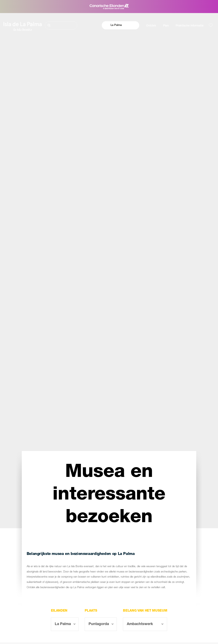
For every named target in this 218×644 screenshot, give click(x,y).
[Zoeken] (61, 25)
